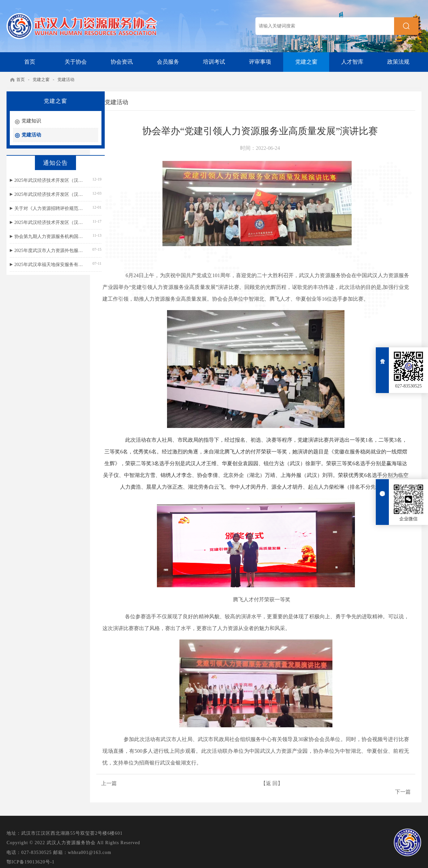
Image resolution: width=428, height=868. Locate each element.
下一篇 (402, 786)
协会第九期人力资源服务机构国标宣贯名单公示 (42, 237)
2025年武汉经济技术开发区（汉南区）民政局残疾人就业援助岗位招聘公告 (42, 222)
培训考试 (214, 62)
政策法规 (398, 62)
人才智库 (352, 62)
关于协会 (76, 62)
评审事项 (260, 62)
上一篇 (114, 786)
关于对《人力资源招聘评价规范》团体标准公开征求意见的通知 (42, 208)
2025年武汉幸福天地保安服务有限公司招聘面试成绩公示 (42, 265)
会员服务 (168, 62)
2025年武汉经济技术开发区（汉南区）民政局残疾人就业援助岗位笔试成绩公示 (42, 194)
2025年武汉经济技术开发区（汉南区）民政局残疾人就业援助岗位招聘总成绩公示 (42, 180)
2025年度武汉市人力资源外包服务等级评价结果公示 (42, 251)
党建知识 (31, 121)
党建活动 (66, 79)
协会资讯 (122, 62)
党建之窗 (306, 62)
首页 (30, 62)
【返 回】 (258, 786)
